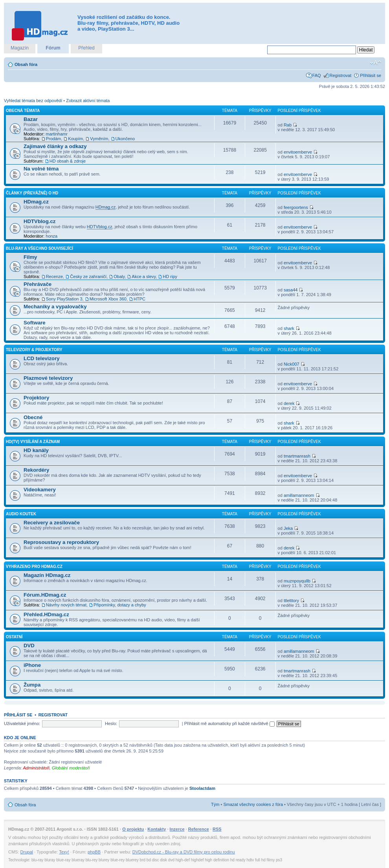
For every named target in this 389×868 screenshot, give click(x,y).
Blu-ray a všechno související (39, 248)
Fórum (53, 48)
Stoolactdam (202, 788)
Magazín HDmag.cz (47, 575)
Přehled (86, 48)
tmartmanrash (297, 456)
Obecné (33, 417)
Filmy (30, 257)
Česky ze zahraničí (88, 277)
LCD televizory (42, 358)
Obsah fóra (26, 64)
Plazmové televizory (48, 378)
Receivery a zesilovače (52, 523)
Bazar (31, 119)
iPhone (32, 665)
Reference (199, 829)
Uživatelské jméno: (22, 723)
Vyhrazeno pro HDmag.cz (34, 567)
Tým (215, 804)
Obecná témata (23, 111)
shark (289, 328)
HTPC (139, 299)
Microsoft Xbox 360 (108, 299)
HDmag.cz (36, 202)
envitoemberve (298, 152)
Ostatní (14, 637)
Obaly (119, 277)
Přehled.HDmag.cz (46, 614)
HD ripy (170, 277)
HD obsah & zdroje (68, 161)
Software (35, 323)
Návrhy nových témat (66, 605)
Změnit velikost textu (375, 63)
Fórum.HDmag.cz (45, 595)
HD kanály (36, 450)
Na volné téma (41, 169)
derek (289, 403)
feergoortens (296, 207)
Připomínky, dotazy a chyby (120, 605)
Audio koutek (21, 514)
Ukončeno (125, 139)
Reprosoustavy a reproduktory (61, 542)
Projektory (36, 398)
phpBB (94, 852)
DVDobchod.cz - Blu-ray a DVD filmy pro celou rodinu (184, 852)
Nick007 (292, 364)
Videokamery (40, 490)
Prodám (54, 139)
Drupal (27, 852)
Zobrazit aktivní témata (88, 101)
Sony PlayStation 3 (64, 299)
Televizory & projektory (34, 350)
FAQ (317, 75)
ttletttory (291, 601)
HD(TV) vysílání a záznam (33, 442)
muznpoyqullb (297, 581)
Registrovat (341, 75)
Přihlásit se (371, 75)
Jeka (288, 528)
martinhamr (57, 134)
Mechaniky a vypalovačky (55, 307)
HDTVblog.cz (39, 221)
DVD (29, 646)
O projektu (133, 829)
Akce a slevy (144, 277)
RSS (217, 829)
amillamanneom (299, 495)
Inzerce (177, 829)
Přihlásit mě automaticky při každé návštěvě (229, 723)
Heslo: (111, 723)
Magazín (20, 48)
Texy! (64, 852)
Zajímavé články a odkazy (55, 146)
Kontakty (157, 829)
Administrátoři (36, 768)
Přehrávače (38, 284)
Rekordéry (36, 470)
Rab (288, 125)
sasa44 (291, 290)
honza (51, 236)
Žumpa (32, 685)
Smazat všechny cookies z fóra (253, 804)
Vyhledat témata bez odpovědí (33, 101)
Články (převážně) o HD (32, 193)
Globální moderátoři (71, 768)
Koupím (75, 139)
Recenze (54, 277)
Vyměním (99, 139)
